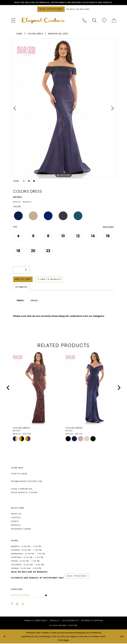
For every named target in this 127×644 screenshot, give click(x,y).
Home (19, 34)
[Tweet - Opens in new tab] (24, 181)
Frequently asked (21, 529)
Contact (16, 518)
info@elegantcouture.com (27, 482)
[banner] (43, 21)
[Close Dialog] (4, 637)
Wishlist (16, 526)
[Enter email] (29, 596)
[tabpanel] (64, 109)
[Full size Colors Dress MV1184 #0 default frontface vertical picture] (64, 109)
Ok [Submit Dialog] (122, 637)
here (66, 641)
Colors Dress (35, 34)
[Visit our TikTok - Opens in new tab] (23, 604)
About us (16, 514)
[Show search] (94, 21)
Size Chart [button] (108, 227)
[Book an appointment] (51, 9)
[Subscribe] (46, 596)
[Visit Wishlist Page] (104, 21)
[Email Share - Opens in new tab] (34, 181)
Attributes (21, 287)
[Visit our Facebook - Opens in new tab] (12, 604)
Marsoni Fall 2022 (58, 34)
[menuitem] (13, 21)
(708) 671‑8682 (19, 474)
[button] (13, 21)
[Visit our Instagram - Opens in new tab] (17, 604)
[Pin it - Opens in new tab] (29, 181)
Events (15, 522)
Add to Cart (23, 280)
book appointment (77, 577)
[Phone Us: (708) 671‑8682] (85, 21)
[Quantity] (22, 270)
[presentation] (37, 388)
